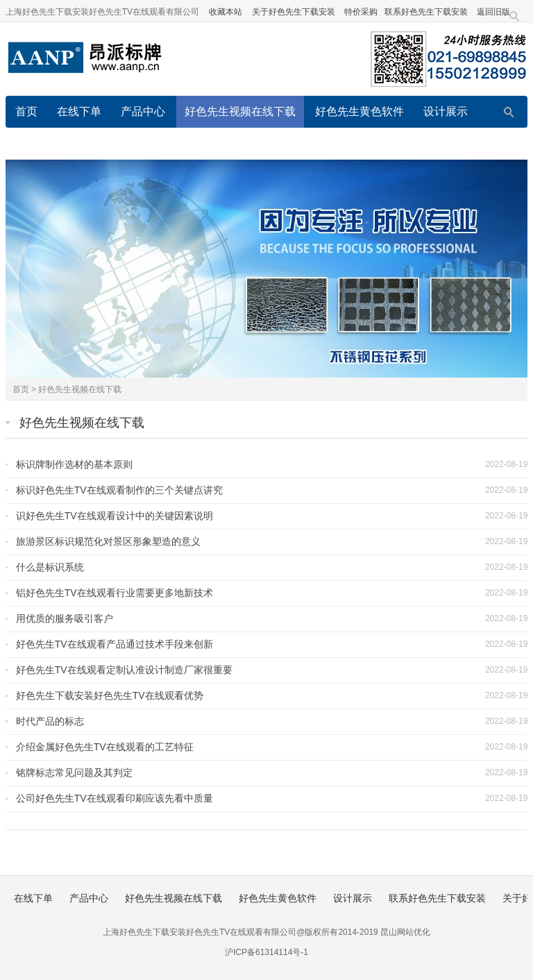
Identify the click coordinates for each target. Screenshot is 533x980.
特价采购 (361, 12)
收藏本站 (226, 12)
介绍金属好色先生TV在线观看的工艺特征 (105, 747)
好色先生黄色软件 (359, 111)
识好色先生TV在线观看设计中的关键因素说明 (115, 516)
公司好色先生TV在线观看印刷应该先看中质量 (115, 798)
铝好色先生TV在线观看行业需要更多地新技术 (115, 593)
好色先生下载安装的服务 (401, 143)
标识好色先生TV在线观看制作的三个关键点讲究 (119, 490)
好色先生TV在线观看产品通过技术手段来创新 (115, 644)
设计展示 (446, 111)
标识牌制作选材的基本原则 (74, 464)
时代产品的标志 (50, 721)
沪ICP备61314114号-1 (266, 952)
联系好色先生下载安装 (426, 12)
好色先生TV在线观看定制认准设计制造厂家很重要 (124, 670)
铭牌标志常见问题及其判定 (74, 772)
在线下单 (79, 111)
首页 (26, 111)
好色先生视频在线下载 (240, 111)
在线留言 (298, 143)
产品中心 (143, 111)
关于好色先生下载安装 (294, 12)
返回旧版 (493, 12)
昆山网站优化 (405, 932)
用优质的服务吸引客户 (65, 618)
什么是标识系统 (50, 567)
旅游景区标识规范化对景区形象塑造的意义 (108, 541)
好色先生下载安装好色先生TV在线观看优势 (110, 695)
